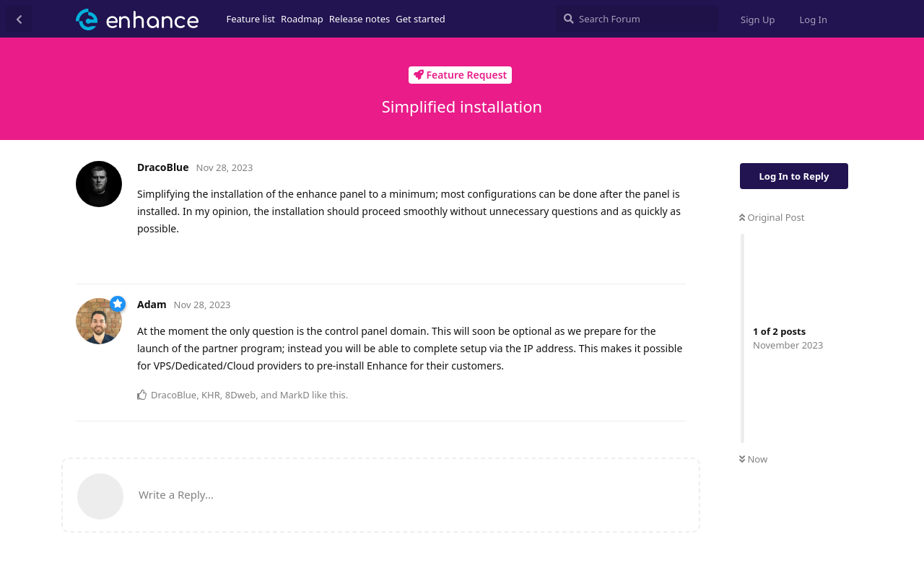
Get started (420, 19)
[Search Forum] (637, 19)
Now (753, 459)
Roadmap (302, 19)
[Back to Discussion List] (19, 19)
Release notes (360, 19)
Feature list (251, 19)
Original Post (772, 217)
